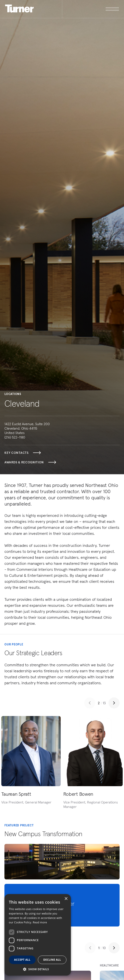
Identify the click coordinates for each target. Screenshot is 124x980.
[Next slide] (114, 703)
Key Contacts (23, 453)
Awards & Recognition (30, 462)
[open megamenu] (91, 9)
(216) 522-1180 (15, 437)
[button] (38, 969)
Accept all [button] (22, 960)
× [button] (66, 899)
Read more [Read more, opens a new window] (40, 922)
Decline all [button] (52, 960)
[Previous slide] (90, 703)
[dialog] (38, 935)
